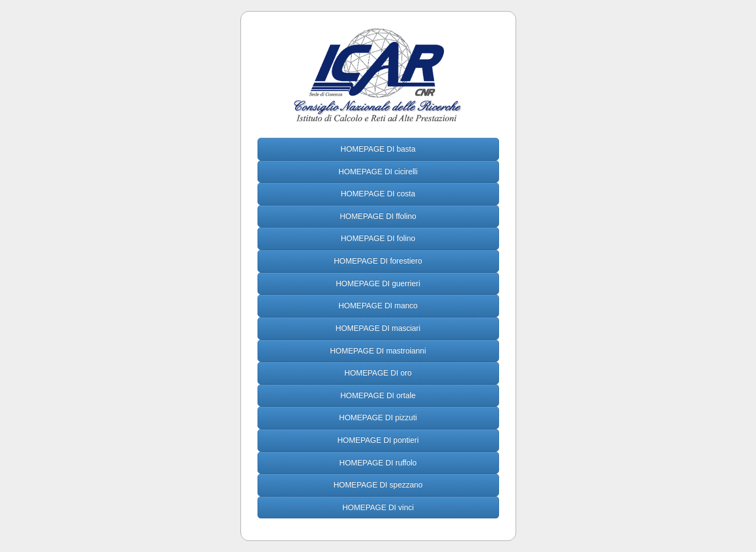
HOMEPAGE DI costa (378, 194)
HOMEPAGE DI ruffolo (378, 463)
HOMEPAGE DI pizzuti (378, 417)
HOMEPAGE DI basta (378, 149)
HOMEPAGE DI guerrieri (378, 283)
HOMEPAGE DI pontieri (378, 440)
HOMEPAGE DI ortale (378, 395)
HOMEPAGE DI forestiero (378, 261)
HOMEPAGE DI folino (378, 238)
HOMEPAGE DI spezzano (378, 485)
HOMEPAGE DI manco (378, 306)
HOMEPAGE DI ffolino (378, 216)
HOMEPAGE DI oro (378, 373)
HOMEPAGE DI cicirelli (378, 172)
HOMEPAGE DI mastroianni (378, 351)
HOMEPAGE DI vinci (378, 507)
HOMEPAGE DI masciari (378, 328)
